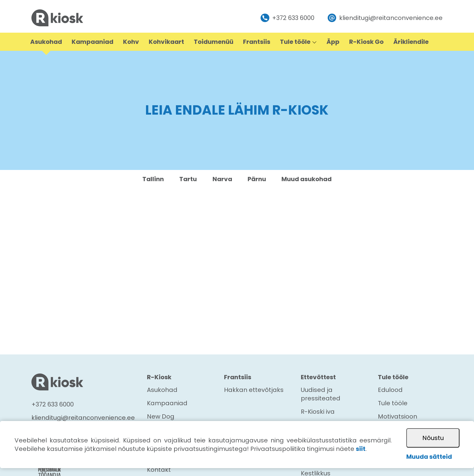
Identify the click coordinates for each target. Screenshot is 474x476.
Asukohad (162, 390)
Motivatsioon (398, 416)
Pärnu (257, 179)
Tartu (188, 179)
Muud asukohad (307, 179)
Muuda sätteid (429, 457)
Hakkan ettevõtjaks (254, 390)
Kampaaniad (167, 403)
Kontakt (159, 470)
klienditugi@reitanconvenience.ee (385, 18)
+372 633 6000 (287, 18)
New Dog (161, 416)
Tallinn (153, 179)
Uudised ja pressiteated (321, 394)
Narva (222, 179)
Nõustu (433, 438)
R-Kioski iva (318, 412)
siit (361, 449)
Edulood (390, 390)
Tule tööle (393, 403)
